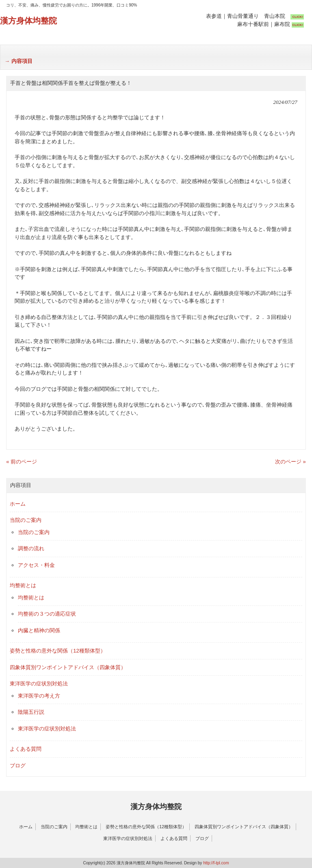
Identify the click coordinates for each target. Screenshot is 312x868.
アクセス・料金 (36, 565)
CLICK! (298, 17)
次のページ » (290, 462)
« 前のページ (22, 462)
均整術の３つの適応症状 (47, 614)
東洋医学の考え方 (39, 696)
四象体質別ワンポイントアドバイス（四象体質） (68, 667)
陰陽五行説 (31, 712)
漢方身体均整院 (28, 21)
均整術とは (23, 585)
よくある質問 (26, 749)
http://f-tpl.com (216, 863)
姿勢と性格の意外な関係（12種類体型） (57, 651)
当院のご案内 (26, 520)
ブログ (18, 766)
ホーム (18, 504)
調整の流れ (31, 548)
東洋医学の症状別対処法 (39, 684)
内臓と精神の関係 (39, 630)
